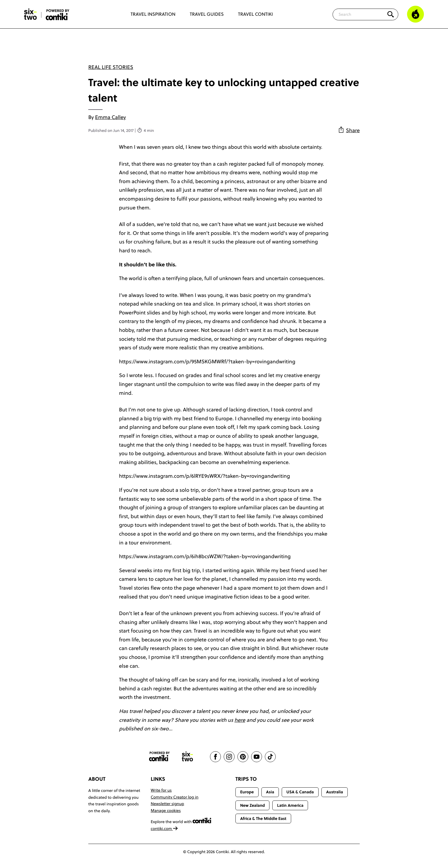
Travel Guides (207, 14)
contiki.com (165, 829)
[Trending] (415, 14)
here (240, 720)
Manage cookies (166, 810)
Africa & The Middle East (263, 819)
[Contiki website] (159, 757)
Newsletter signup (168, 804)
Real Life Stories (111, 67)
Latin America (290, 805)
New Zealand (252, 805)
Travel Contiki (255, 14)
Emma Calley (111, 117)
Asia (270, 792)
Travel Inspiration (153, 14)
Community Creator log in (175, 797)
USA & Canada (300, 792)
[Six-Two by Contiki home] (31, 14)
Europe (247, 792)
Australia (335, 792)
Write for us (161, 790)
